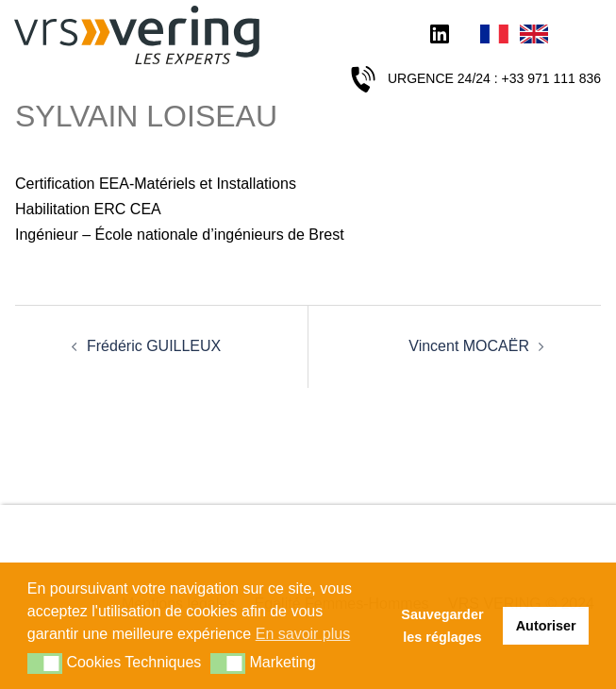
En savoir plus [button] (303, 634)
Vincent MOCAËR (469, 346)
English (534, 36)
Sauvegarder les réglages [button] (442, 626)
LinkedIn (440, 36)
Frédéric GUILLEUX (154, 346)
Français (494, 36)
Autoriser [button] (546, 626)
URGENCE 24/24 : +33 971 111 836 (494, 78)
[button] (45, 664)
